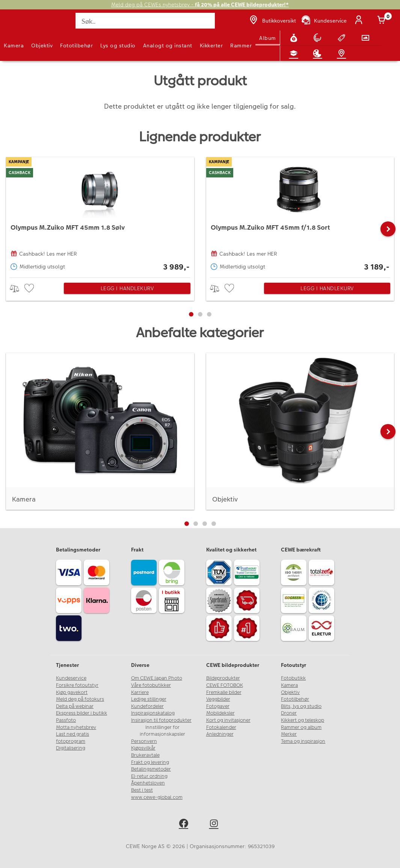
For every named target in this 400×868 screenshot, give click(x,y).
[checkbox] (30, 289)
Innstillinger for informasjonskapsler (162, 731)
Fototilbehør (76, 45)
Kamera (14, 45)
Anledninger (220, 734)
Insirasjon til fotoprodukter (161, 720)
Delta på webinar (75, 706)
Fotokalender (221, 727)
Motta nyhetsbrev (76, 727)
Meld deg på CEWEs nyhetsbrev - (200, 5)
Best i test (142, 790)
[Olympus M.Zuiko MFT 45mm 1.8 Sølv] (100, 215)
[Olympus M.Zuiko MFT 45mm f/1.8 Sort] (300, 215)
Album (268, 38)
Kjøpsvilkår (143, 748)
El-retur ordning (149, 776)
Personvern (144, 741)
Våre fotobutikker (151, 685)
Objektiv (42, 45)
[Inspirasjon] (319, 53)
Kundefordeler (147, 706)
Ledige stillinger (149, 699)
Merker (289, 734)
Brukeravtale (145, 755)
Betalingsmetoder (151, 769)
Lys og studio (118, 45)
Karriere (140, 692)
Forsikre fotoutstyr (77, 685)
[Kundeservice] (324, 21)
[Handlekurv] (383, 21)
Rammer (241, 45)
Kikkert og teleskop (303, 720)
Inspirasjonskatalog (153, 713)
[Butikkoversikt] (272, 21)
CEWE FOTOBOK (225, 685)
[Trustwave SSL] (248, 574)
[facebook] (185, 825)
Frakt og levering (150, 762)
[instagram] (215, 825)
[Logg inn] (360, 21)
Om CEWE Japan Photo (157, 678)
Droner (289, 713)
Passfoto (66, 720)
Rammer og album (301, 727)
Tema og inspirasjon (303, 741)
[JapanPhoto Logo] (21, 25)
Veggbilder (218, 699)
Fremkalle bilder (224, 692)
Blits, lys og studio (301, 706)
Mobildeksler (220, 713)
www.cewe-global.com (157, 797)
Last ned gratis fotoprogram (72, 738)
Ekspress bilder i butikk (82, 713)
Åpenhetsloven (148, 783)
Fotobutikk (293, 678)
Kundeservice (71, 678)
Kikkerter (211, 45)
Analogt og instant (168, 45)
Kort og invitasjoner (228, 720)
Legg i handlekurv (127, 288)
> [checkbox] (17, 289)
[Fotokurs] (295, 53)
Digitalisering (71, 748)
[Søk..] (145, 21)
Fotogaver (218, 706)
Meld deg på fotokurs (80, 699)
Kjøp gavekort (72, 692)
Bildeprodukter (223, 678)
